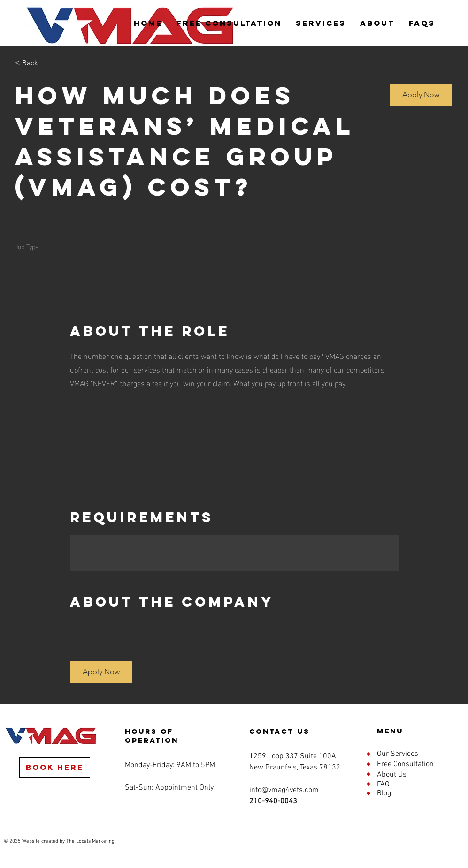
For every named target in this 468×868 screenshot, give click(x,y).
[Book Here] (55, 768)
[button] (421, 95)
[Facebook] (10, 769)
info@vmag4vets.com (284, 790)
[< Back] (48, 63)
